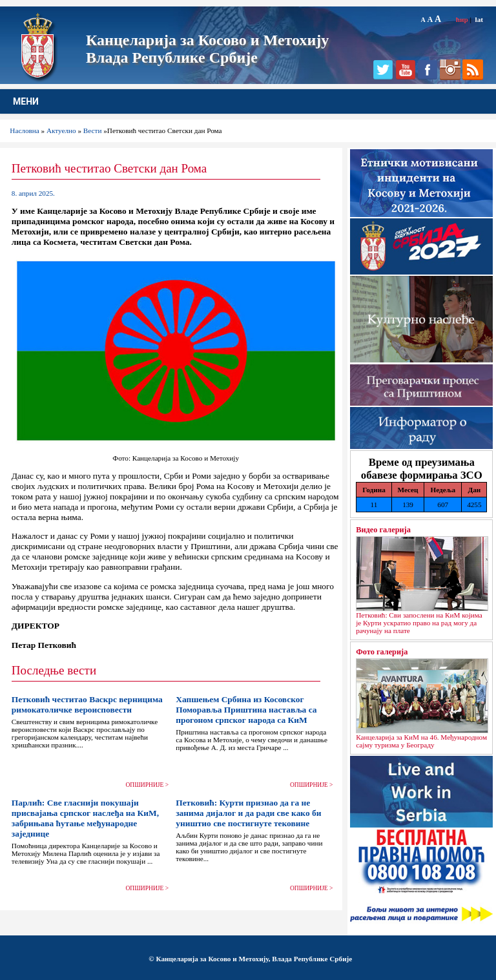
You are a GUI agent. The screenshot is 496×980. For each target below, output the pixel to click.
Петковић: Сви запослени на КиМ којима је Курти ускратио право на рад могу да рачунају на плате (419, 623)
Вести (93, 130)
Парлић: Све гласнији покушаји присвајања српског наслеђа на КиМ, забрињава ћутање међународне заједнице (85, 818)
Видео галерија (383, 530)
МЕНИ (26, 101)
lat (479, 19)
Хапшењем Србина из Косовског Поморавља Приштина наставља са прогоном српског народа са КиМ (246, 710)
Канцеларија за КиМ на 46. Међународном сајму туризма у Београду (421, 741)
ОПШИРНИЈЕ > (148, 785)
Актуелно (61, 130)
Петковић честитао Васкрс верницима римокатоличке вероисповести (87, 704)
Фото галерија (382, 652)
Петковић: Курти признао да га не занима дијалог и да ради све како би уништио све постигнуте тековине (248, 813)
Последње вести (54, 670)
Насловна (24, 130)
